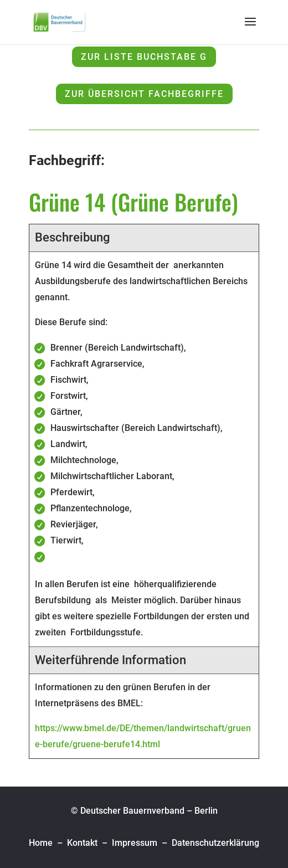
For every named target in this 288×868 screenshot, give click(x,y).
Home (42, 843)
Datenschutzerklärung (215, 843)
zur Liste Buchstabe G (144, 57)
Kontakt (82, 843)
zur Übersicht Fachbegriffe (144, 94)
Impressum (135, 843)
